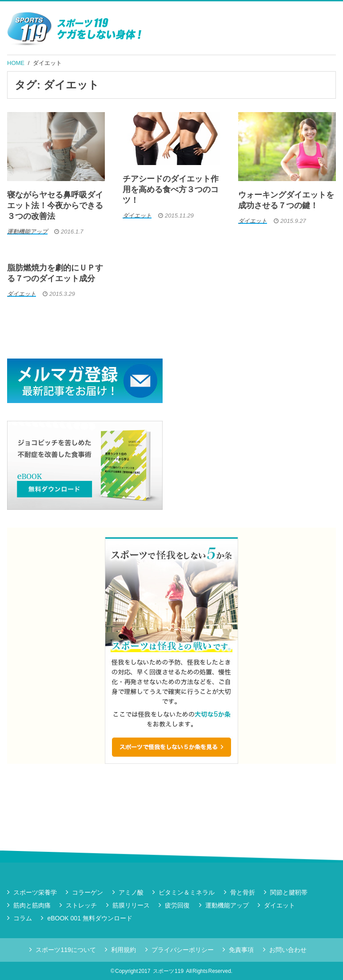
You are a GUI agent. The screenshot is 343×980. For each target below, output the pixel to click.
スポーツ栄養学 (35, 892)
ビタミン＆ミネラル (187, 892)
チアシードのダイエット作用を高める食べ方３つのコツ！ (171, 190)
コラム (23, 918)
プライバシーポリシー (183, 950)
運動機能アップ (227, 905)
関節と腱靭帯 (289, 892)
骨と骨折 (243, 892)
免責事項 (241, 950)
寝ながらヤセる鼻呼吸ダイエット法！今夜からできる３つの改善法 (55, 206)
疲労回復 (177, 905)
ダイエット (47, 63)
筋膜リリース (131, 905)
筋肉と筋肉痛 (32, 905)
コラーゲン (88, 892)
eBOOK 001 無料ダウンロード (90, 918)
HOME (16, 63)
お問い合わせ (288, 950)
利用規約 (124, 950)
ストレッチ (81, 905)
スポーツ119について (66, 950)
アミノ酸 (131, 892)
